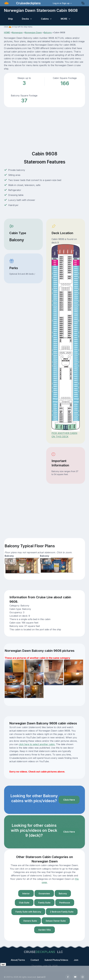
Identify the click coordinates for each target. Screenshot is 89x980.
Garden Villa (44, 930)
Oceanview (44, 894)
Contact (35, 960)
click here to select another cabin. (37, 744)
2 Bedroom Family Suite (62, 912)
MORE (64, 19)
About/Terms (18, 960)
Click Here (69, 800)
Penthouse (65, 903)
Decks (25, 19)
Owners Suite (30, 921)
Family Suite (44, 903)
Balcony (48, 32)
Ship (10, 19)
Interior (26, 894)
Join (76, 960)
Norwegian (17, 32)
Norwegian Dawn (33, 32)
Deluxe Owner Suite (56, 921)
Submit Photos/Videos (56, 960)
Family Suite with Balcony (28, 912)
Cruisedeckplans (28, 3)
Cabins (45, 19)
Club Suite (24, 903)
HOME (7, 32)
